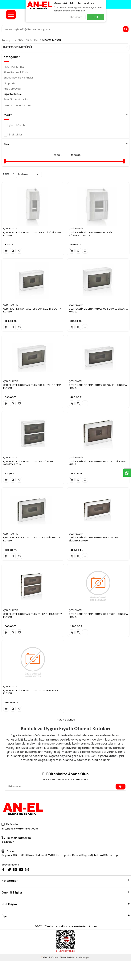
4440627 (8, 842)
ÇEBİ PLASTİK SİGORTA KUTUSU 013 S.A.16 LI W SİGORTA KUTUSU (94, 539)
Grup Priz (9, 83)
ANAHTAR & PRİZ (28, 40)
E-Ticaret (54, 957)
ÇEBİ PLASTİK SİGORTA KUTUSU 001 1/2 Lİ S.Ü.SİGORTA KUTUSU (32, 234)
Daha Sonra (75, 17)
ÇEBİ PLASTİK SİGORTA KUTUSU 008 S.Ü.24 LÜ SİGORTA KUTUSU (28, 463)
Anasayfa (7, 40)
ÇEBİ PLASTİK (14, 125)
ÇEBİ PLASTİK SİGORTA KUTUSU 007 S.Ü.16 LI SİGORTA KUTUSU (98, 387)
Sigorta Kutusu (52, 40)
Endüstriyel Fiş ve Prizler (18, 78)
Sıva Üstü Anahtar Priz (17, 105)
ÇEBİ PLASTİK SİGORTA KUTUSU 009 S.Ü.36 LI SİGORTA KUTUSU (98, 616)
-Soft (45, 957)
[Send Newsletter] (121, 787)
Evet (95, 17)
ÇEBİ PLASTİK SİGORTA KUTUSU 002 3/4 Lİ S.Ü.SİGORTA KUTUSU (92, 234)
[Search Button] (126, 29)
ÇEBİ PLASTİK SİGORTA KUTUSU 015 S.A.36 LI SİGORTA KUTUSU (32, 692)
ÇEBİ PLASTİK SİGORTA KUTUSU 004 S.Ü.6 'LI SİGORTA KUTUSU (32, 310)
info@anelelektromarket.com (20, 829)
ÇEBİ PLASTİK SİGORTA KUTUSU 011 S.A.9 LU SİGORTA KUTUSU (97, 463)
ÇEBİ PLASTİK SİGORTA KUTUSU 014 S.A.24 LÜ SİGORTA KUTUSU (33, 616)
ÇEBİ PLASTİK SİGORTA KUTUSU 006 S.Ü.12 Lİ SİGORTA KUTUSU (32, 387)
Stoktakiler (13, 135)
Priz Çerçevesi (12, 89)
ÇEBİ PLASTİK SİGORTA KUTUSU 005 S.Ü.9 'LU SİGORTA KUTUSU (98, 310)
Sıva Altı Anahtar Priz (16, 99)
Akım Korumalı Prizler (17, 72)
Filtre (9, 174)
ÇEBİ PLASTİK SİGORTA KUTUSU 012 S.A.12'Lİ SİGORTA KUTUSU (32, 539)
